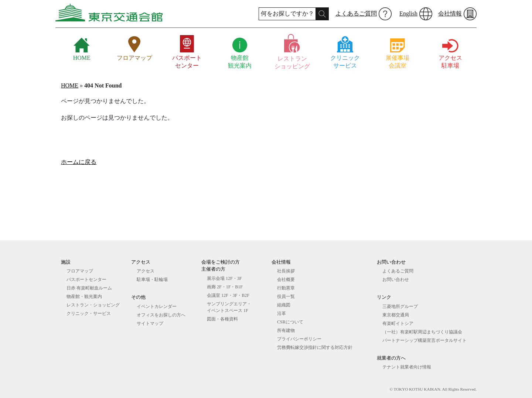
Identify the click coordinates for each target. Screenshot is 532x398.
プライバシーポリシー (299, 339)
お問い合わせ (396, 279)
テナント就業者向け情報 (407, 367)
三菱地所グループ (400, 306)
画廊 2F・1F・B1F (225, 287)
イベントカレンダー (157, 306)
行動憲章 (286, 288)
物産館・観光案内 (84, 296)
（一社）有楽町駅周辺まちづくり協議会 (422, 332)
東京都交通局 (396, 315)
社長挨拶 (286, 271)
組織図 (284, 305)
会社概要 (286, 279)
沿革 (282, 313)
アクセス (146, 271)
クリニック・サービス (89, 313)
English (408, 13)
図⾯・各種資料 (222, 319)
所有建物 (286, 330)
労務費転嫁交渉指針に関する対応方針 (315, 347)
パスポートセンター (86, 279)
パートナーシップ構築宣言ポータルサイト (424, 340)
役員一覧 (286, 296)
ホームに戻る (79, 162)
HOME (70, 85)
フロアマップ (80, 271)
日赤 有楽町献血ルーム (89, 288)
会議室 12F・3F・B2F (228, 295)
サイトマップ (150, 323)
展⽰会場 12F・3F (224, 278)
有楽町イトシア (398, 323)
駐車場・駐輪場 (152, 279)
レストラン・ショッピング (93, 305)
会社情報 (450, 13)
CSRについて (290, 322)
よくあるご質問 (356, 13)
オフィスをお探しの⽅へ (161, 315)
